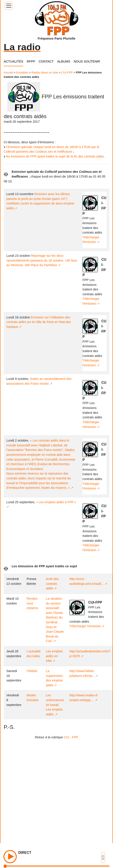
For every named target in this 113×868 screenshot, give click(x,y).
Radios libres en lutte (45, 72)
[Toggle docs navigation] (9, 6)
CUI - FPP (71, 737)
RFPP (31, 61)
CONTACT (46, 61)
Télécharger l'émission (85, 626)
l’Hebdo (32, 671)
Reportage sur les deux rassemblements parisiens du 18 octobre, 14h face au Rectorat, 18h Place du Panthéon (42, 260)
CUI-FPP (67, 72)
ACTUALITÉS (13, 61)
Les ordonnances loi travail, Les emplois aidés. (55, 705)
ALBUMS (64, 61)
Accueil (8, 72)
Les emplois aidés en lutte (54, 656)
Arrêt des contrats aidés (52, 584)
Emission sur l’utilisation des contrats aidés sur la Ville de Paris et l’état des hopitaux (39, 322)
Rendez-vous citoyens (32, 603)
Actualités (22, 72)
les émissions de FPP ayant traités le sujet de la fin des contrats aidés (55, 156)
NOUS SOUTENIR (87, 61)
